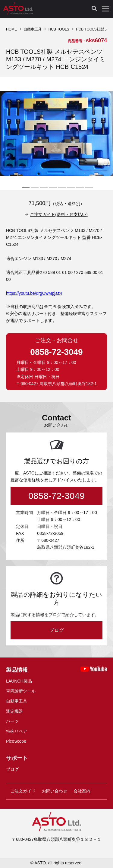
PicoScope (16, 741)
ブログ (57, 630)
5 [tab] (61, 190)
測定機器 (14, 711)
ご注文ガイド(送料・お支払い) (59, 214)
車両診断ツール (21, 691)
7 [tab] (79, 190)
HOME (11, 29)
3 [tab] (43, 190)
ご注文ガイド (23, 791)
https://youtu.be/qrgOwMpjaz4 (34, 293)
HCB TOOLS (59, 29)
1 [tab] (25, 190)
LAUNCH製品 (19, 681)
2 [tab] (34, 190)
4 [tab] (52, 190)
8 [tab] (88, 190)
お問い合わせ (55, 791)
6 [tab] (70, 190)
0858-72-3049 (56, 352)
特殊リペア (17, 731)
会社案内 (82, 791)
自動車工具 (33, 29)
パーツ (12, 721)
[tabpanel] (56, 133)
